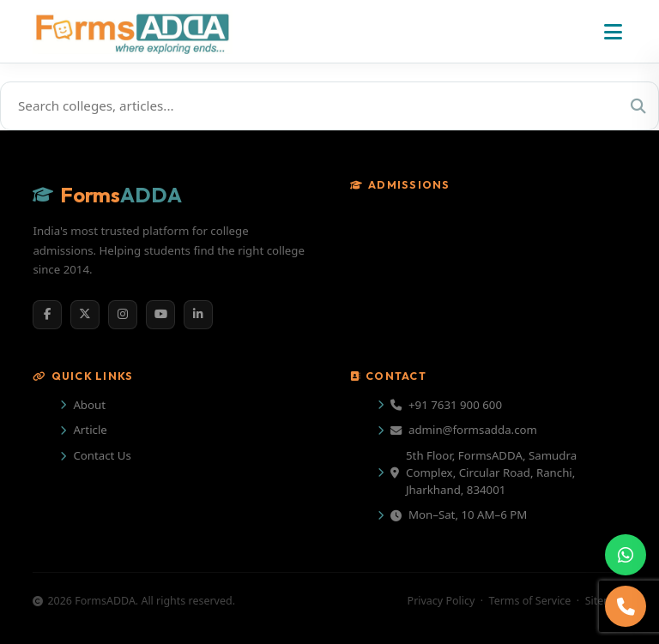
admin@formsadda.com (464, 430)
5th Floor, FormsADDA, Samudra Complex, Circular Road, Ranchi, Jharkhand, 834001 (484, 472)
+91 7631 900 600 (446, 405)
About (89, 405)
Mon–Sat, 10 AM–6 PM (459, 515)
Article (90, 430)
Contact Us (102, 455)
